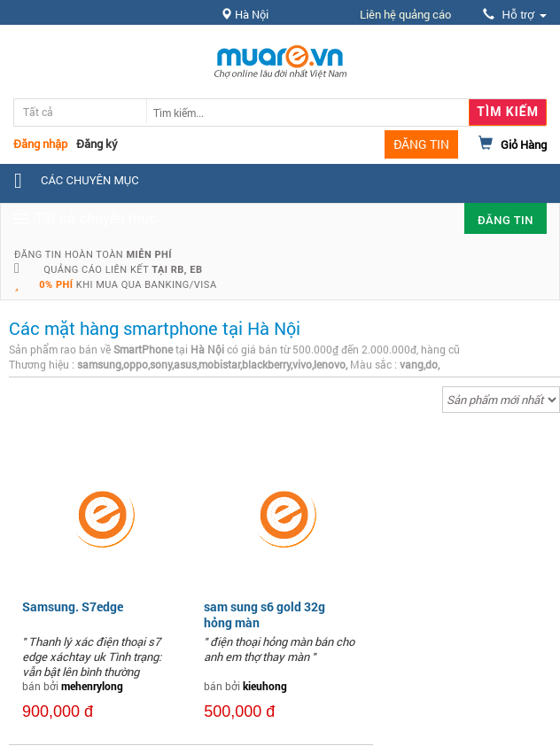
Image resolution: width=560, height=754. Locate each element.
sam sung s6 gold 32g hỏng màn (264, 614)
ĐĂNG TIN (421, 144)
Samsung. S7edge (73, 606)
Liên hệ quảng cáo (405, 14)
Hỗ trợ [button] (515, 15)
